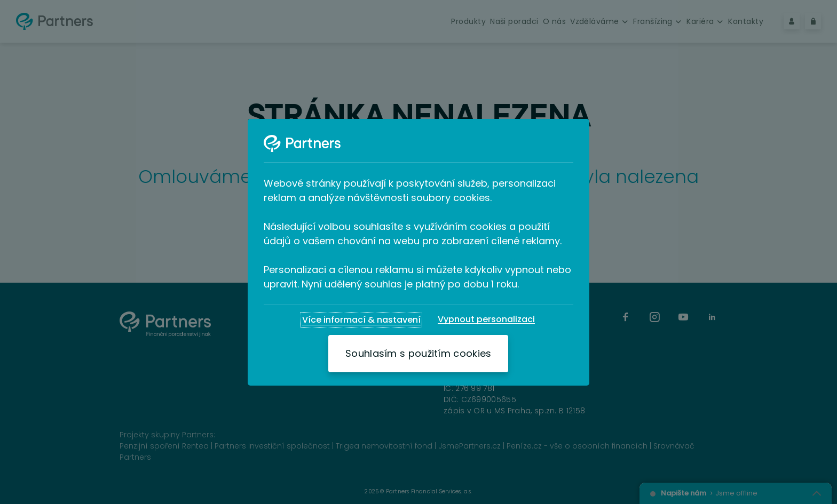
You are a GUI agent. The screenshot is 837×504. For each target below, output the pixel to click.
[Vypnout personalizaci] (486, 319)
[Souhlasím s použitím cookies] (418, 354)
